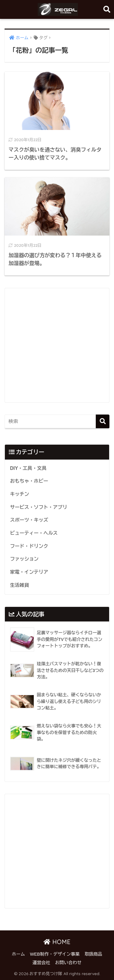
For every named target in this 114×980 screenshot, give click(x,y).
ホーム (19, 954)
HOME (57, 942)
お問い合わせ (68, 963)
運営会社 (41, 963)
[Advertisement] (57, 345)
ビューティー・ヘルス (34, 533)
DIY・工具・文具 (28, 468)
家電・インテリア (29, 572)
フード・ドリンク (29, 546)
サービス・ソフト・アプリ (39, 507)
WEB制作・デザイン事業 (55, 954)
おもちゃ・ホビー (29, 481)
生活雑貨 (20, 585)
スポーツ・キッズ (29, 520)
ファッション (24, 559)
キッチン (20, 494)
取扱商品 (93, 954)
